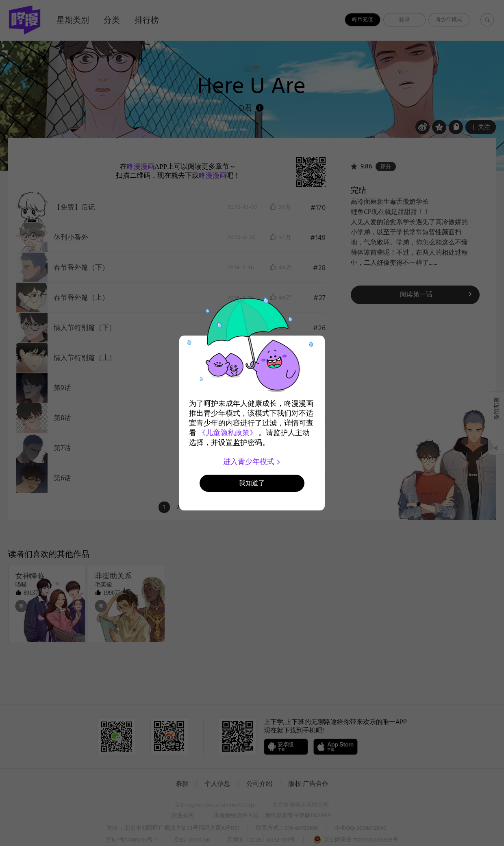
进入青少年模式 (252, 462)
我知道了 (252, 483)
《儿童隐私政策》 (228, 433)
